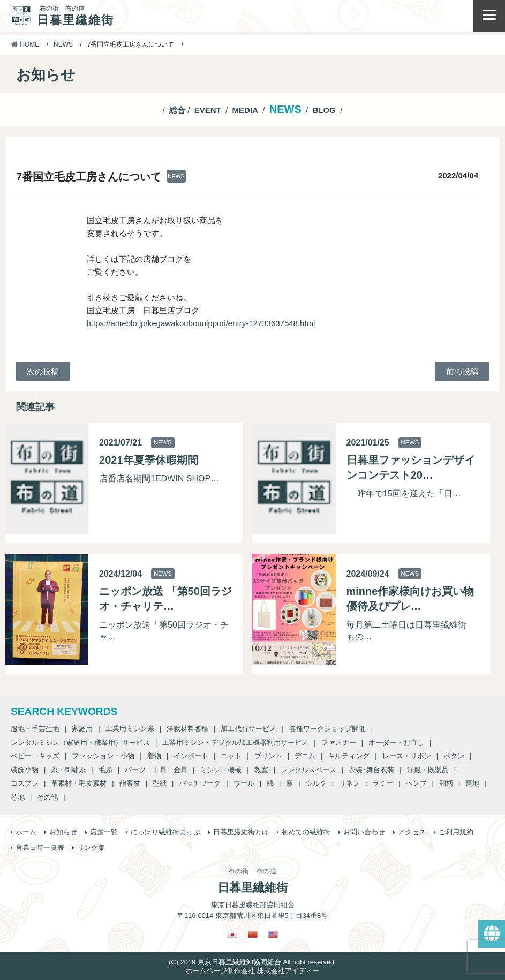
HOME (25, 44)
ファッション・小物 (103, 756)
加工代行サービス (248, 729)
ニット (231, 756)
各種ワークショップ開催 (327, 729)
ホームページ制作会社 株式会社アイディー (252, 971)
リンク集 (91, 847)
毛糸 (105, 770)
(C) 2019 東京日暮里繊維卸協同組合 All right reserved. (252, 962)
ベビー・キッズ (35, 756)
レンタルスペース (308, 770)
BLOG (324, 110)
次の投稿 (43, 371)
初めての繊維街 (306, 832)
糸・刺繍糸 (68, 770)
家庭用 (82, 729)
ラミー (383, 783)
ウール (244, 783)
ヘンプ (416, 783)
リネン (349, 783)
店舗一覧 (104, 832)
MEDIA (245, 110)
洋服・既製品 (428, 770)
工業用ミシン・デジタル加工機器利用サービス (235, 742)
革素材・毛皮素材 (79, 783)
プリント (268, 756)
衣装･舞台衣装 (371, 770)
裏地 (472, 783)
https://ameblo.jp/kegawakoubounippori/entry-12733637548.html (201, 323)
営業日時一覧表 (40, 847)
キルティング (349, 756)
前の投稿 (462, 371)
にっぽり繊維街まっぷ (165, 832)
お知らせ (63, 832)
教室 (261, 770)
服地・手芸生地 (35, 729)
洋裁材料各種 (187, 729)
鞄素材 (130, 783)
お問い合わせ (364, 832)
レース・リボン (407, 756)
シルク (316, 783)
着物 (154, 756)
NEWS (63, 44)
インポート (191, 756)
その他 (47, 797)
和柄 (446, 783)
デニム (305, 756)
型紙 (160, 783)
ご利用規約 (456, 832)
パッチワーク (200, 783)
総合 (177, 110)
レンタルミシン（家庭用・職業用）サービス (80, 742)
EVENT (208, 110)
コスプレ (25, 783)
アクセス (412, 832)
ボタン (454, 756)
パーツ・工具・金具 (156, 770)
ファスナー (339, 742)
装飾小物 (25, 770)
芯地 (18, 797)
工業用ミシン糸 (130, 729)
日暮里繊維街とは (241, 832)
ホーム (26, 832)
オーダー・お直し (396, 742)
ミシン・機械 (221, 770)
